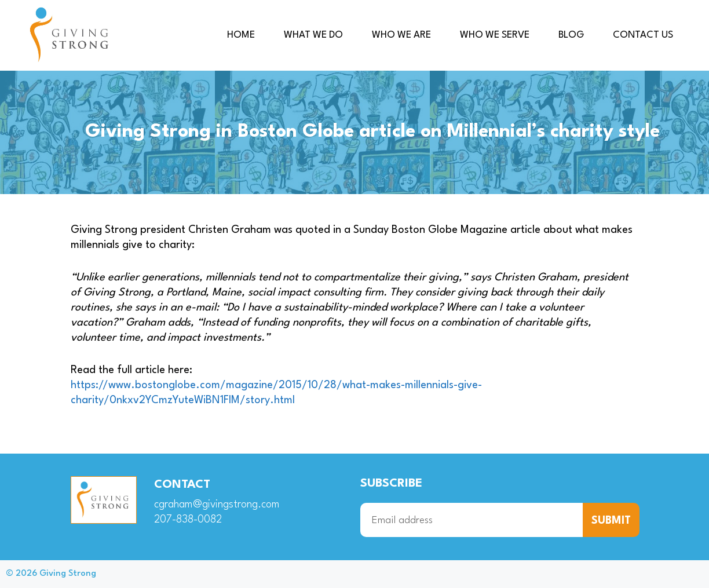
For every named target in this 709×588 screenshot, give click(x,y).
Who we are (401, 35)
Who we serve (495, 35)
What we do (313, 35)
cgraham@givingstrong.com (217, 505)
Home (241, 35)
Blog (571, 35)
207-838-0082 (188, 520)
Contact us (643, 35)
